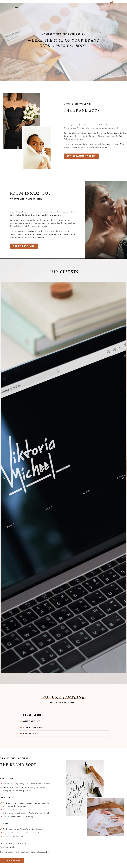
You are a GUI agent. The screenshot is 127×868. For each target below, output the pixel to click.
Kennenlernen (33, 715)
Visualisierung (34, 727)
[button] (4, 478)
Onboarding (32, 721)
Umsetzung (31, 734)
